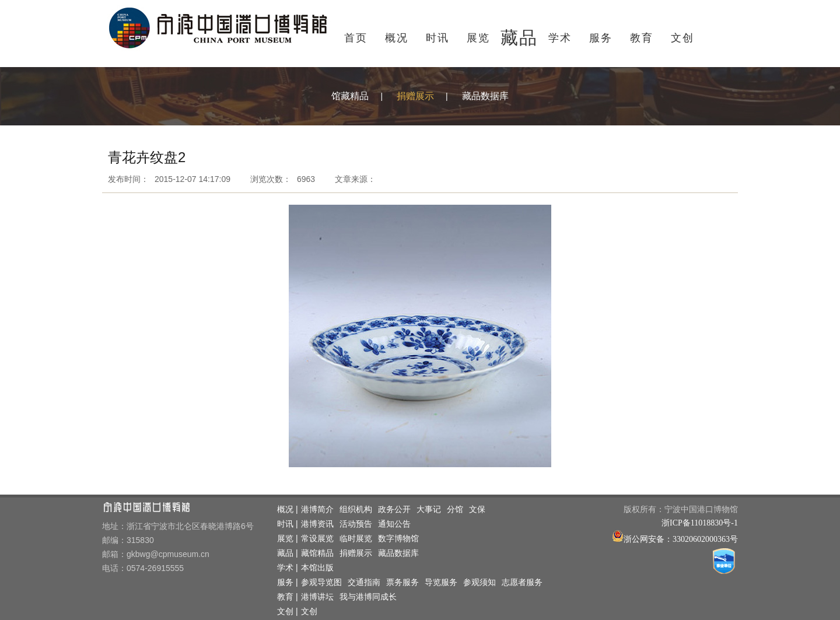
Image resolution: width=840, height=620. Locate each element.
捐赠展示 (415, 96)
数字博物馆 (398, 539)
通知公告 (394, 524)
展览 (478, 38)
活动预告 (356, 524)
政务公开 (394, 509)
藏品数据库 (485, 96)
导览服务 (441, 582)
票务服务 (402, 582)
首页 (356, 38)
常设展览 (317, 539)
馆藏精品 (350, 96)
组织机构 (356, 509)
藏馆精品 (317, 553)
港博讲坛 (317, 597)
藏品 (519, 38)
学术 (560, 38)
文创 (682, 38)
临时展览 (356, 539)
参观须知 (480, 582)
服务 (601, 38)
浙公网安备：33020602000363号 (681, 539)
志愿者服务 (522, 582)
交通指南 (364, 582)
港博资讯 (317, 524)
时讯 (437, 38)
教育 (642, 38)
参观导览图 (321, 582)
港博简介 (317, 509)
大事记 (429, 509)
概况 (397, 38)
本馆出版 (317, 568)
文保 (477, 509)
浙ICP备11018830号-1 (700, 523)
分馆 (455, 509)
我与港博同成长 (368, 597)
